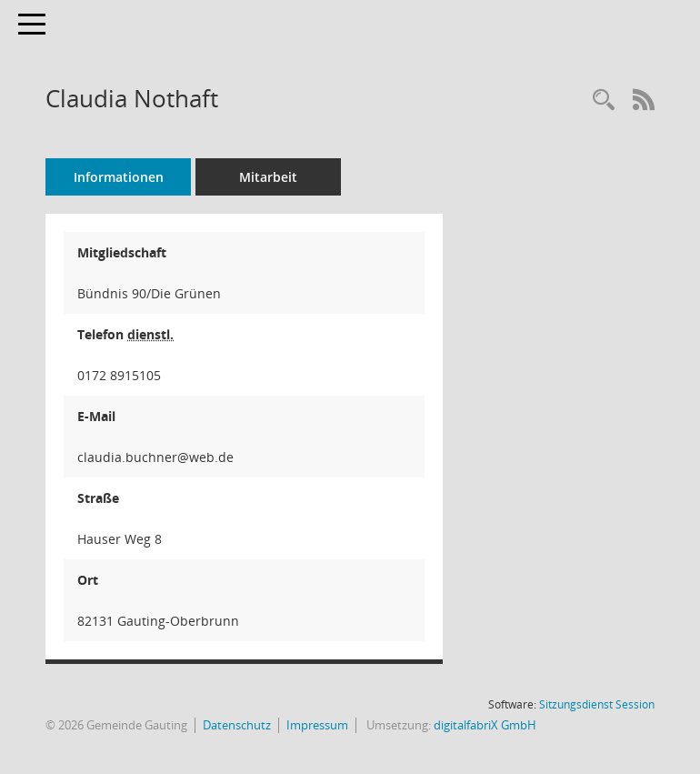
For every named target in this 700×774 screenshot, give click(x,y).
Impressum (317, 725)
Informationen (119, 177)
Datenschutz (237, 725)
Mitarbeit (268, 177)
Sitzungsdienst (597, 704)
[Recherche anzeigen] (604, 101)
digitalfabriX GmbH (485, 725)
